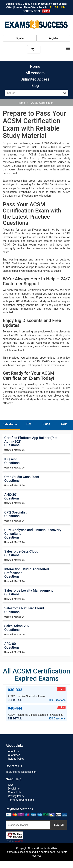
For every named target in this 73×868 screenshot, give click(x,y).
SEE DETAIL (15, 700)
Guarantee (14, 755)
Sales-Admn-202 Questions (17, 628)
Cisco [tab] (46, 424)
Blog (35, 86)
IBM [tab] (29, 424)
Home (35, 67)
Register (53, 38)
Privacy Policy (16, 796)
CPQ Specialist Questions (15, 514)
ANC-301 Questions (12, 496)
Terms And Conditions (21, 800)
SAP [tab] (64, 424)
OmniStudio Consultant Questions (22, 479)
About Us (13, 751)
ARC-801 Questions (12, 646)
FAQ (10, 785)
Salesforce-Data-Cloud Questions (21, 553)
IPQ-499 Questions (12, 461)
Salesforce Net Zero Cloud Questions (24, 610)
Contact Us (15, 792)
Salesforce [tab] (10, 424)
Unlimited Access (35, 79)
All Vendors (35, 73)
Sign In (20, 38)
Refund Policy (16, 759)
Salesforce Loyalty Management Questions (29, 592)
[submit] (65, 93)
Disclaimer (14, 789)
